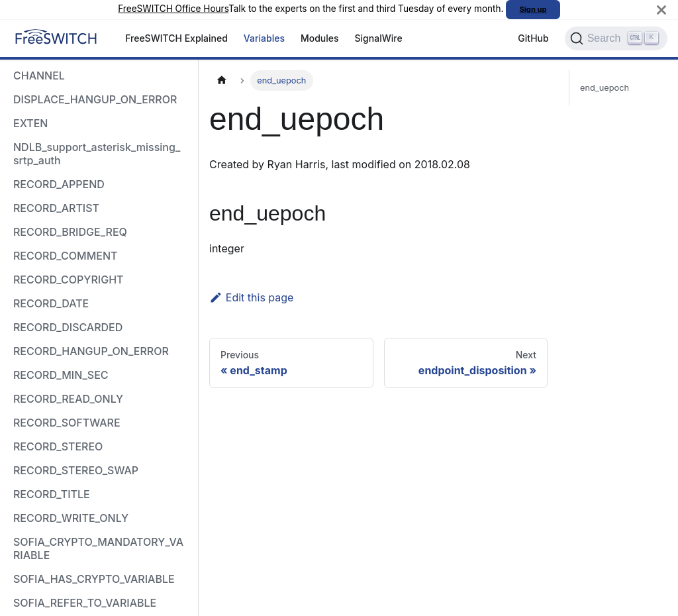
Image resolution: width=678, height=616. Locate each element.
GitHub (533, 38)
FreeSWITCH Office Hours (173, 9)
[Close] (661, 10)
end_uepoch (605, 88)
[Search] (616, 38)
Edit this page (251, 297)
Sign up (533, 9)
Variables (264, 38)
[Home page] (222, 80)
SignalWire (379, 38)
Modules (320, 38)
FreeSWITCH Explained (176, 38)
